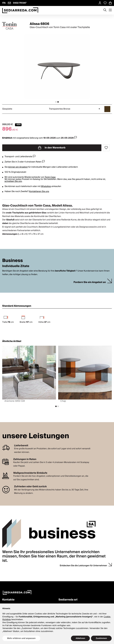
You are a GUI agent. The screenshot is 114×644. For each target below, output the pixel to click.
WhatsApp (46, 186)
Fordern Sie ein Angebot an (90, 282)
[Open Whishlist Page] (105, 3)
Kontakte (8, 600)
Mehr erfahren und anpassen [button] (21, 638)
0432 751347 (20, 3)
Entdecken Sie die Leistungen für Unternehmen (83, 566)
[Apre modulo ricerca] (105, 10)
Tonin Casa (50, 177)
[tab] (56, 102)
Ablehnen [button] (80, 638)
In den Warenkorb (52, 148)
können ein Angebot (18, 167)
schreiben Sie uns (13, 181)
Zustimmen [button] (101, 638)
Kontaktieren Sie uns (39, 191)
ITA (4, 3)
